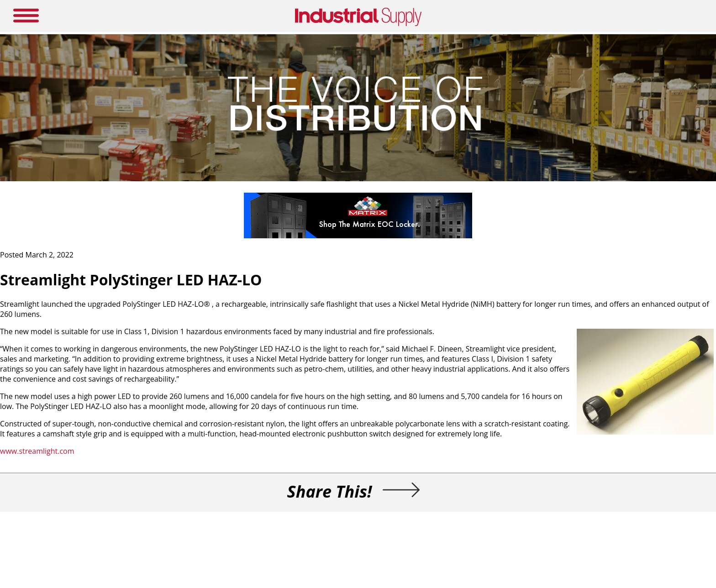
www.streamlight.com (37, 451)
